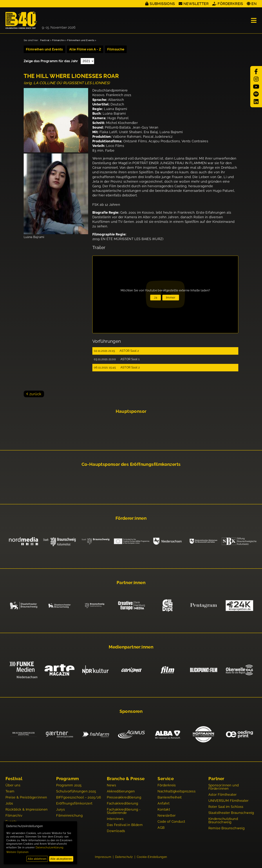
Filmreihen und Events (81, 40)
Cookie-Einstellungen (152, 857)
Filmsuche (116, 49)
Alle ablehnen (37, 859)
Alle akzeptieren (61, 859)
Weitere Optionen (17, 852)
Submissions (162, 4)
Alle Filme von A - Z (85, 49)
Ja (156, 298)
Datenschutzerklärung (50, 847)
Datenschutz (124, 857)
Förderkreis (230, 4)
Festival (45, 40)
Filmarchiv (58, 40)
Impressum (103, 857)
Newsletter (196, 4)
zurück (35, 394)
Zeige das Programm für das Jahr (51, 61)
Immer (171, 298)
